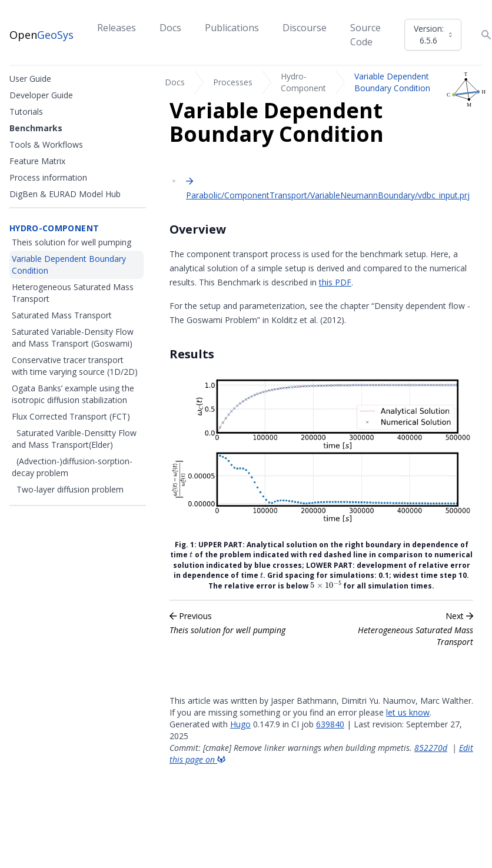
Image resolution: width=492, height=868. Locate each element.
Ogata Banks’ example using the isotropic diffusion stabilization (73, 394)
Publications (232, 28)
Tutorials (26, 112)
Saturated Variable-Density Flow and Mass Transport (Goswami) (73, 337)
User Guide (30, 79)
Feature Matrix (37, 161)
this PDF (335, 282)
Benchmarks (36, 128)
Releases (117, 28)
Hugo (240, 724)
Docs (170, 28)
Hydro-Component (303, 82)
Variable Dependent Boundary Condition (392, 82)
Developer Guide (41, 95)
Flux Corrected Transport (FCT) (71, 416)
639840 (330, 724)
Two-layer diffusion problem (70, 489)
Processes (233, 82)
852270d (431, 748)
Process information (48, 177)
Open (41, 35)
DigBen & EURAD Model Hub (65, 194)
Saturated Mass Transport (62, 315)
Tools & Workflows (46, 144)
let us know (408, 712)
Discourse (305, 28)
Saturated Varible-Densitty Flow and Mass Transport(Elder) (74, 439)
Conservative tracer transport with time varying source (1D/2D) (75, 366)
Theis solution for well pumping (72, 242)
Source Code (365, 35)
